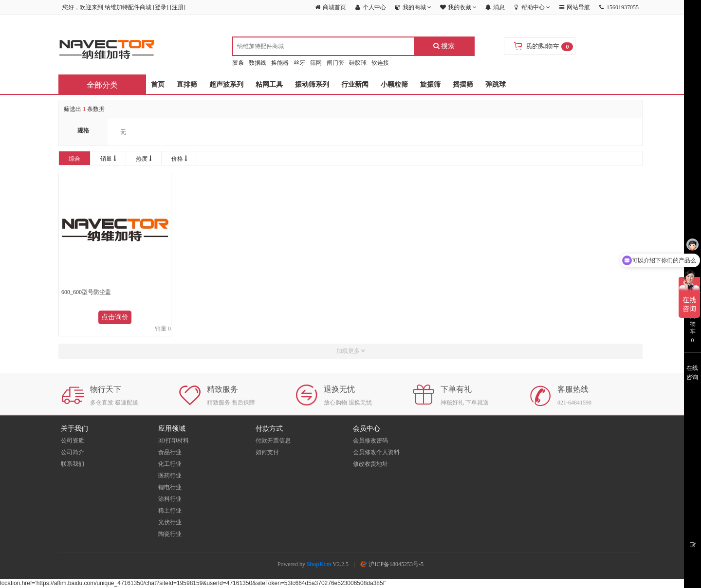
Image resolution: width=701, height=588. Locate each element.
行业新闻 (355, 84)
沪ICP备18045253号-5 (392, 564)
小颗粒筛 (394, 84)
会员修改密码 (370, 441)
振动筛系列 (312, 84)
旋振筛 (430, 84)
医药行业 (170, 476)
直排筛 (187, 84)
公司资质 (73, 441)
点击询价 (115, 317)
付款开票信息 (273, 441)
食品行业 (170, 452)
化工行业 (170, 464)
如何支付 (267, 452)
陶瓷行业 (170, 534)
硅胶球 (358, 63)
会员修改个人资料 (376, 452)
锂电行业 (170, 487)
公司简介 (73, 452)
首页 (158, 84)
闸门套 (335, 63)
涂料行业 (170, 499)
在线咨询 (692, 373)
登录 (161, 7)
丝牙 (299, 63)
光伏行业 (170, 522)
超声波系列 (226, 84)
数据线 (258, 63)
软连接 (380, 63)
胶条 (238, 63)
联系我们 (73, 464)
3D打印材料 (174, 441)
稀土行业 (170, 511)
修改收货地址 (370, 464)
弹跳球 (496, 84)
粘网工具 (269, 84)
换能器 (280, 63)
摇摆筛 (463, 84)
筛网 (316, 63)
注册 (178, 7)
